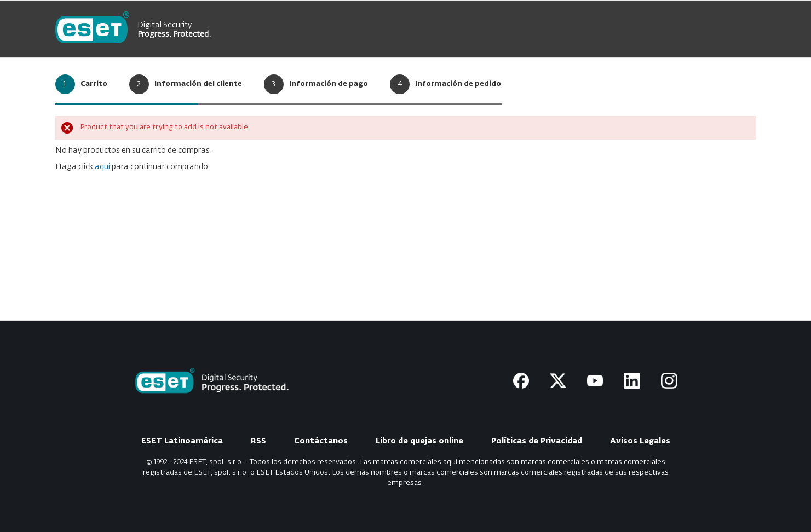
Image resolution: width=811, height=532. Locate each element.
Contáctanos (321, 441)
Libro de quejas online (419, 441)
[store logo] (92, 29)
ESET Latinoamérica (182, 441)
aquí (102, 167)
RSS (258, 441)
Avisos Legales (640, 441)
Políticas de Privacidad (537, 441)
